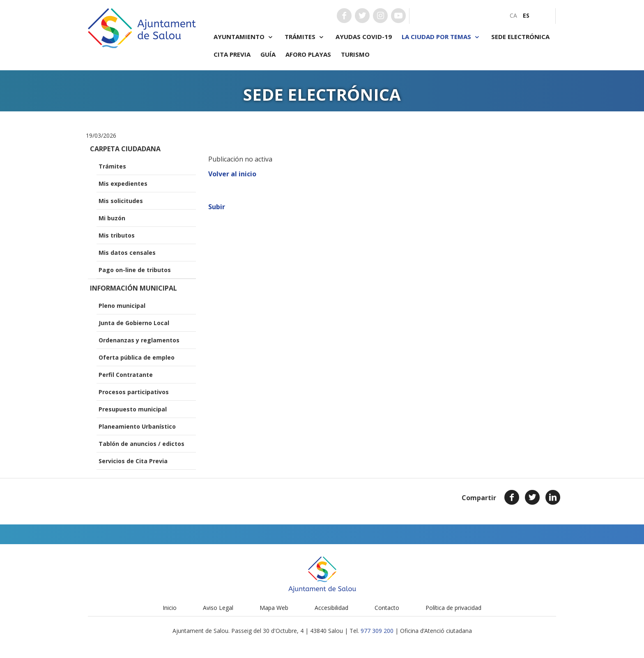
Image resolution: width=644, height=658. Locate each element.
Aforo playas (308, 54)
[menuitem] (513, 15)
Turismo (355, 54)
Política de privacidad (453, 608)
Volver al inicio (232, 174)
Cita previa (232, 54)
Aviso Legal (218, 608)
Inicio (170, 608)
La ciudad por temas (442, 37)
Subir (217, 207)
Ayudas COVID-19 (364, 37)
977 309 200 (377, 631)
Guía (268, 54)
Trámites (305, 37)
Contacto (387, 608)
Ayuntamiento (244, 37)
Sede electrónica (520, 37)
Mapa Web (274, 608)
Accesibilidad (331, 608)
